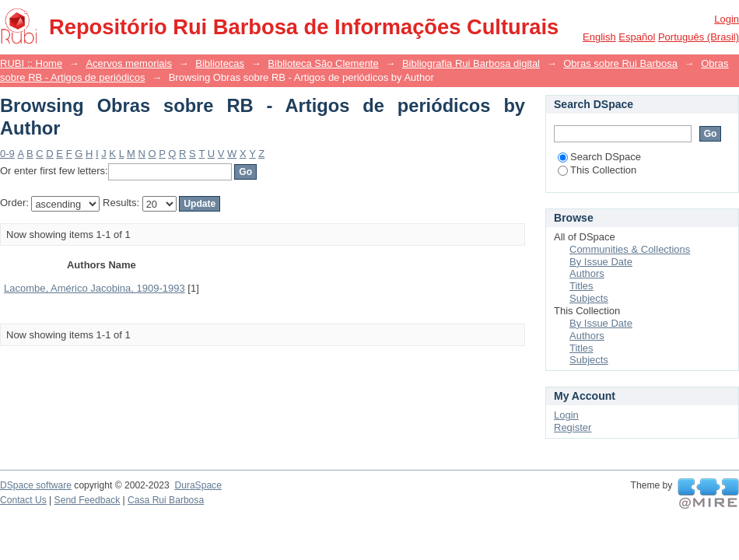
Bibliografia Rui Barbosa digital (471, 63)
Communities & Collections (630, 249)
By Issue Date (601, 262)
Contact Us (23, 500)
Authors (587, 273)
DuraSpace (198, 485)
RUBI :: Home (31, 63)
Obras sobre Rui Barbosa (620, 63)
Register (573, 427)
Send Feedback (88, 500)
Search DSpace (599, 157)
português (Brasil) (699, 37)
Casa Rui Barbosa (166, 500)
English (599, 37)
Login (727, 19)
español (637, 37)
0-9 (7, 154)
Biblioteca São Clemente (323, 63)
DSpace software (36, 485)
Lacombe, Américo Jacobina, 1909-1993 (95, 288)
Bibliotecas (220, 63)
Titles (581, 286)
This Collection (597, 170)
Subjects (589, 298)
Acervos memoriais (129, 63)
